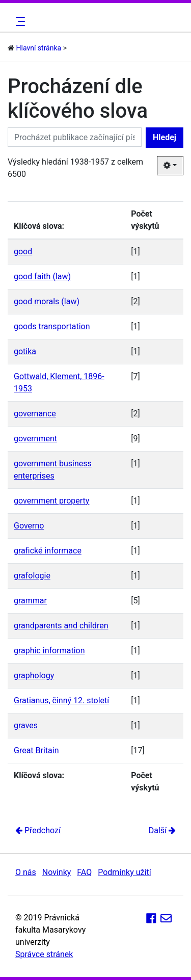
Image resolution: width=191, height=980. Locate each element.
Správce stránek (44, 954)
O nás (26, 872)
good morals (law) (47, 301)
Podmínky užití (124, 872)
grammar (30, 601)
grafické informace (48, 551)
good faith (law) (42, 276)
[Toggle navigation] (19, 21)
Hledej (165, 137)
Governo (29, 526)
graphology (34, 676)
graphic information (49, 651)
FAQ (84, 872)
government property (51, 501)
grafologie (32, 576)
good (23, 251)
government (35, 439)
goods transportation (52, 326)
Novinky (57, 872)
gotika (25, 351)
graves (26, 725)
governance (35, 414)
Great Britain (36, 750)
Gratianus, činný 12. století (61, 700)
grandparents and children (61, 626)
